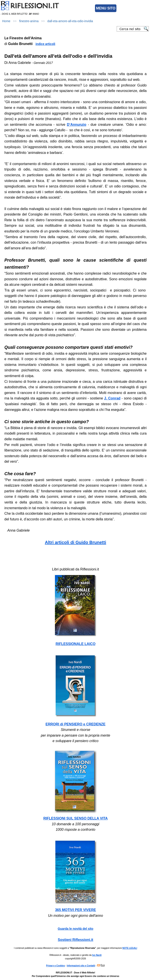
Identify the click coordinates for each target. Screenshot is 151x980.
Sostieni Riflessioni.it (75, 940)
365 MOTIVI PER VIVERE (76, 910)
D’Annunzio (76, 125)
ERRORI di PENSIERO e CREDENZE (75, 724)
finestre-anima (29, 21)
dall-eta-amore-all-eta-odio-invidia (70, 21)
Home (6, 21)
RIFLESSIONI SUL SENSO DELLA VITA (75, 818)
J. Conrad (112, 398)
